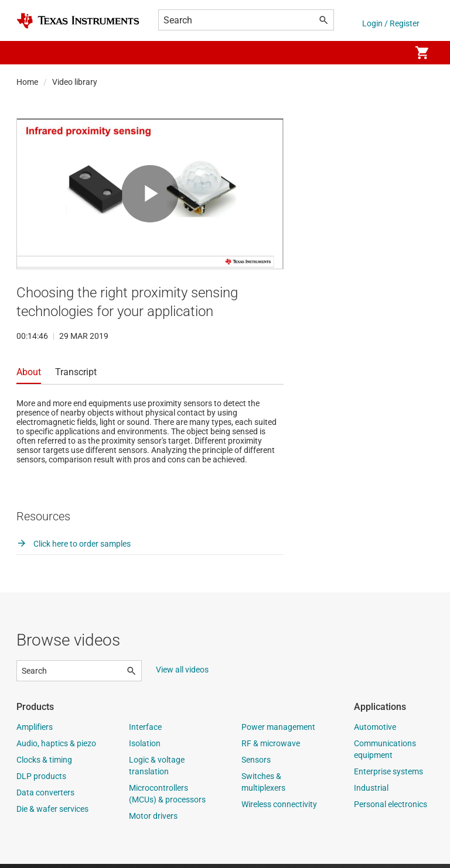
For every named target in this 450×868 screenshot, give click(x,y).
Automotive (375, 731)
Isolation (145, 747)
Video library (75, 82)
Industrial (371, 792)
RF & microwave (271, 747)
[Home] (78, 21)
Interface (145, 731)
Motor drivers (153, 820)
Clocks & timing (44, 764)
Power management (278, 731)
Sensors (256, 764)
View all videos (182, 674)
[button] (28, 53)
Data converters (45, 797)
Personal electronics (391, 808)
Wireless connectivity (279, 808)
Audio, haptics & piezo (56, 747)
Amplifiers (35, 731)
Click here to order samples (74, 548)
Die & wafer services (52, 813)
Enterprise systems (388, 776)
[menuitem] (389, 53)
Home (27, 82)
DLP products (41, 780)
